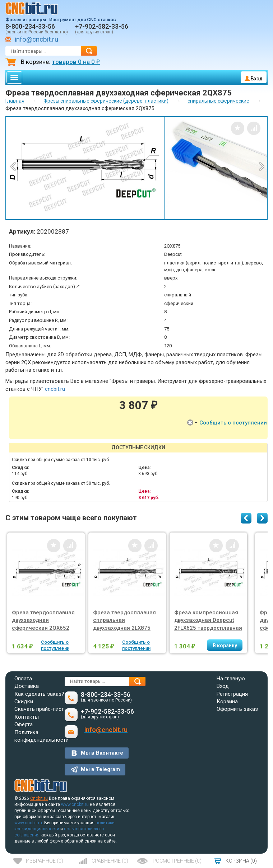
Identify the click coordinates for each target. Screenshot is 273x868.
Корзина (227, 702)
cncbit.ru (55, 389)
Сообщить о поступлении (233, 423)
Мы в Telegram (100, 769)
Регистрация (232, 694)
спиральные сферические (218, 101)
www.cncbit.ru (75, 804)
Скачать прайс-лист (39, 709)
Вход (254, 79)
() (45, 861)
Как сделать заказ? (39, 694)
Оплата (23, 679)
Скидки (24, 702)
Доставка (27, 686)
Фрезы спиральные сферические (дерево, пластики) (106, 101)
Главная (15, 101)
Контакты (27, 717)
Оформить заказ (237, 709)
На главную (231, 679)
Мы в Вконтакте (102, 753)
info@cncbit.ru (36, 39)
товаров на (76, 62)
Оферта (24, 724)
